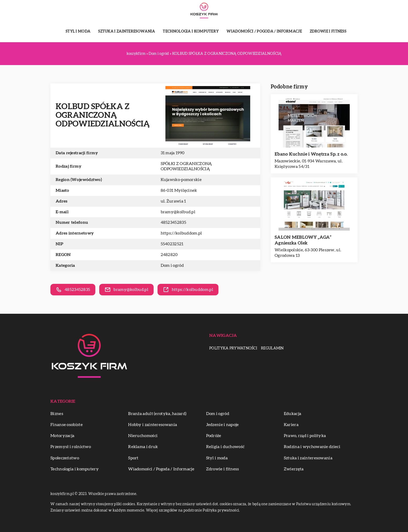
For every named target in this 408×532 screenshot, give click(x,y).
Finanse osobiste (67, 425)
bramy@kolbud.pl (178, 212)
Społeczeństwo (65, 458)
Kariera (291, 425)
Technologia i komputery (191, 31)
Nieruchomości (143, 436)
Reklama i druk (143, 447)
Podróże (214, 436)
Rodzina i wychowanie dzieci (312, 447)
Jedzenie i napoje (223, 425)
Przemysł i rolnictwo (71, 447)
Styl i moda (78, 31)
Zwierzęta (294, 469)
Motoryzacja (62, 436)
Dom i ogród (172, 265)
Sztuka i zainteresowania (127, 31)
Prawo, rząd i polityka (305, 436)
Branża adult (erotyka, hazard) (157, 414)
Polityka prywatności (233, 348)
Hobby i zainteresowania (153, 425)
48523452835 (173, 222)
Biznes (57, 414)
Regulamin (272, 348)
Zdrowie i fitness (328, 31)
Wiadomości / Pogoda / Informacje (264, 31)
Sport (133, 458)
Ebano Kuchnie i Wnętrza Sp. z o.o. (311, 154)
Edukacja (292, 414)
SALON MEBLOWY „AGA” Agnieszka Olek (303, 240)
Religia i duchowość (225, 447)
